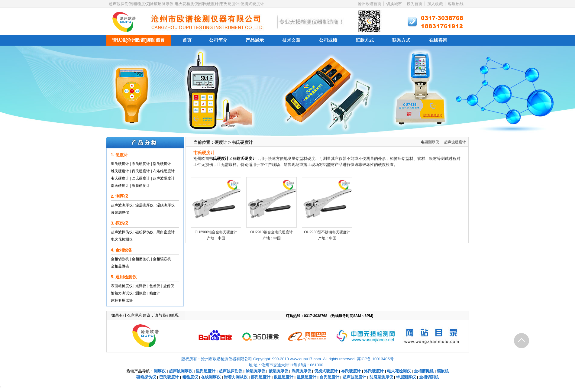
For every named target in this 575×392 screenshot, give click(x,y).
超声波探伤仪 (122, 232)
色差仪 (155, 286)
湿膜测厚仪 (166, 205)
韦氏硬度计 (120, 178)
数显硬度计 (284, 377)
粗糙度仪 (190, 377)
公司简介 (218, 40)
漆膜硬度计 (141, 186)
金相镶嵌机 (162, 259)
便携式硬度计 (326, 371)
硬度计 (221, 142)
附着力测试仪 (122, 293)
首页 (187, 40)
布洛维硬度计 (164, 171)
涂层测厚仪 (144, 205)
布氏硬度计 (141, 164)
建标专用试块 (122, 300)
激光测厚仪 (120, 212)
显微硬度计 (307, 377)
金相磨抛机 (141, 259)
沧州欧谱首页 (370, 4)
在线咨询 (438, 40)
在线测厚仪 (211, 377)
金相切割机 (120, 259)
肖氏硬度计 (141, 171)
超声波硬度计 (164, 178)
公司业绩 (328, 40)
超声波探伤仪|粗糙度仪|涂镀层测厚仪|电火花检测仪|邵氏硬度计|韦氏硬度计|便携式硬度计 (186, 4)
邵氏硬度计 (120, 186)
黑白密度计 (166, 232)
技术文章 (291, 40)
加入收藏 (435, 4)
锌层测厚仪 (406, 377)
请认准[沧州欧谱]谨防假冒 (139, 40)
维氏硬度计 (120, 171)
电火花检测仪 (122, 239)
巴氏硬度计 (141, 178)
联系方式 (401, 40)
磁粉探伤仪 (144, 232)
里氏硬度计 (120, 164)
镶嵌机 (443, 371)
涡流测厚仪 (301, 371)
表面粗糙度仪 (122, 286)
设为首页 (415, 4)
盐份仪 (169, 286)
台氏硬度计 (329, 377)
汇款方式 (365, 40)
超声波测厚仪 (122, 205)
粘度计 (155, 293)
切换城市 (394, 4)
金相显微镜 (120, 266)
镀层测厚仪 (278, 371)
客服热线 (456, 4)
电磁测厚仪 (430, 142)
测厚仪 (160, 371)
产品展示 (255, 40)
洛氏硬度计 (162, 164)
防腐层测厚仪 (381, 377)
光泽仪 (141, 286)
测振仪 (141, 293)
